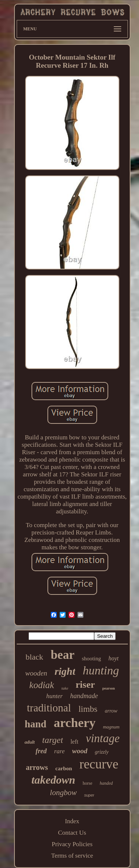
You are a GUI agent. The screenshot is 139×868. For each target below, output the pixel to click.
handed (106, 783)
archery (75, 723)
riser (85, 685)
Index (72, 821)
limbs (88, 709)
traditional (49, 708)
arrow (111, 711)
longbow (63, 792)
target (53, 740)
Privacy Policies (72, 844)
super (89, 795)
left (74, 742)
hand (35, 724)
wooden (36, 673)
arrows (37, 767)
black (34, 657)
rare (59, 751)
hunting (101, 670)
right (65, 671)
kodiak (42, 685)
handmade (84, 696)
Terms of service (72, 856)
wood (80, 751)
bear (63, 655)
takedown (53, 780)
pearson (109, 688)
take (65, 688)
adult (29, 742)
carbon (64, 768)
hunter (54, 696)
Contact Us (72, 833)
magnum (111, 727)
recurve (99, 764)
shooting (92, 658)
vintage (102, 738)
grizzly (102, 752)
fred (41, 751)
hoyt (113, 658)
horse (87, 783)
